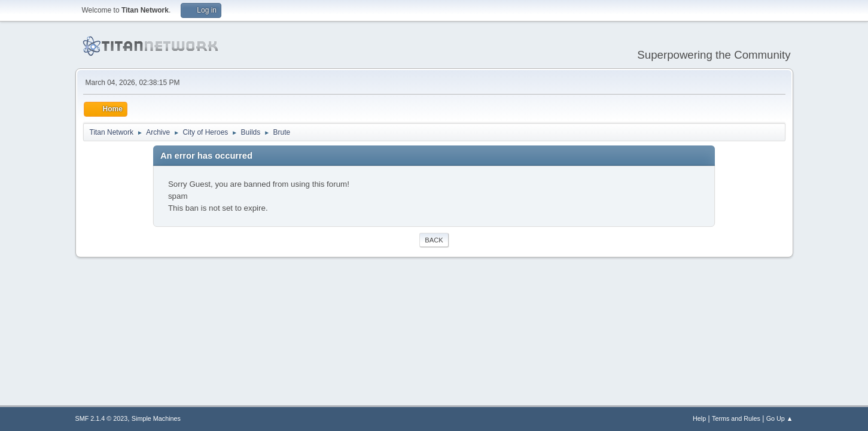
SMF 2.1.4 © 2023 (102, 418)
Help (699, 418)
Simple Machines (156, 418)
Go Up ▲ (780, 418)
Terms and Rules (736, 418)
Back (434, 240)
